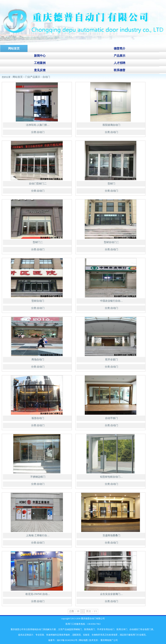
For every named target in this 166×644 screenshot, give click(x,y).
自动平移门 (111, 418)
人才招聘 (120, 63)
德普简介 (120, 48)
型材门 (111, 184)
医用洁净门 (122, 629)
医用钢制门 (77, 629)
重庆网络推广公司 (109, 640)
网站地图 (83, 640)
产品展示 (120, 56)
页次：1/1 (91, 611)
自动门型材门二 (38, 184)
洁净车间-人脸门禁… (38, 125)
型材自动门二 (111, 242)
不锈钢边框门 (38, 477)
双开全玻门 (111, 360)
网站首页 (18, 77)
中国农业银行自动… (111, 301)
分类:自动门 (38, 132)
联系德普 (120, 70)
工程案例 (40, 63)
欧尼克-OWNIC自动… (38, 594)
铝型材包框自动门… (111, 477)
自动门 (46, 77)
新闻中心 (40, 56)
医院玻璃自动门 (111, 125)
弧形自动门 (38, 418)
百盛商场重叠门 (111, 535)
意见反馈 (40, 70)
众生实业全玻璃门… (111, 594)
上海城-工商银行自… (38, 535)
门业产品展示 (33, 77)
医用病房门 (89, 629)
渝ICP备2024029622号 (67, 640)
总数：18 (74, 611)
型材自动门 (38, 301)
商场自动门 (38, 360)
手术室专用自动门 (106, 629)
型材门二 (38, 242)
